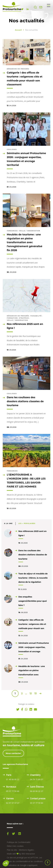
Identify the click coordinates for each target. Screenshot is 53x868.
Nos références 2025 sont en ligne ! (25, 326)
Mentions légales (26, 850)
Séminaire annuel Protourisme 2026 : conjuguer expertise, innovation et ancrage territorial (26, 159)
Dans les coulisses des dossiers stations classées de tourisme (33, 555)
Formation (12, 318)
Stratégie (24, 318)
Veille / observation (30, 231)
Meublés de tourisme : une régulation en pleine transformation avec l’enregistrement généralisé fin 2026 (25, 242)
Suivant (40, 694)
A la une (8, 523)
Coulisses (12, 150)
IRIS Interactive (28, 854)
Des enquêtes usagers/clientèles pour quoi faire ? (33, 601)
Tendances (12, 231)
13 (35, 693)
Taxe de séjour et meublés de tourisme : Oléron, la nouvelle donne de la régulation (33, 578)
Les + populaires (27, 523)
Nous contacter (13, 753)
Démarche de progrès (18, 69)
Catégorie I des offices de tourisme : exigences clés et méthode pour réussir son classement (25, 79)
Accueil (19, 30)
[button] (6, 863)
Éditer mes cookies (15, 846)
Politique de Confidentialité (19, 842)
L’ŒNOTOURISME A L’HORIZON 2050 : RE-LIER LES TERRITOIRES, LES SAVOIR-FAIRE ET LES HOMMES (26, 481)
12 (31, 693)
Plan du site (12, 850)
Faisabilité (36, 316)
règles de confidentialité (17, 861)
